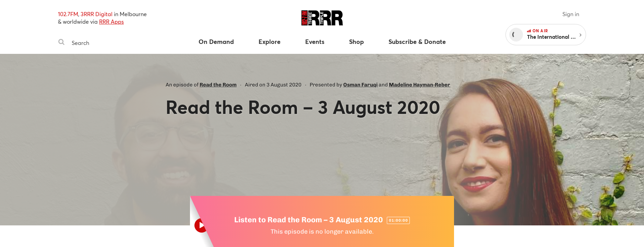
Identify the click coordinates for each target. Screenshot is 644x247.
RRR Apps (111, 21)
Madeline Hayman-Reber (420, 85)
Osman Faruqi (360, 85)
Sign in (571, 14)
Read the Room (218, 85)
